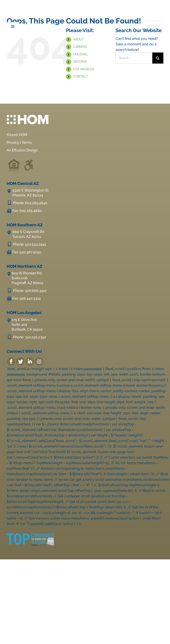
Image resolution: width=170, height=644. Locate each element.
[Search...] (134, 58)
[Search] (158, 58)
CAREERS (80, 47)
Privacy (13, 143)
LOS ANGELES (84, 69)
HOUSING (80, 54)
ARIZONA (80, 62)
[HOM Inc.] (32, 7)
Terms (27, 143)
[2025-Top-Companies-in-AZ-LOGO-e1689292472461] (30, 534)
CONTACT (81, 76)
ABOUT (79, 39)
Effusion (19, 150)
